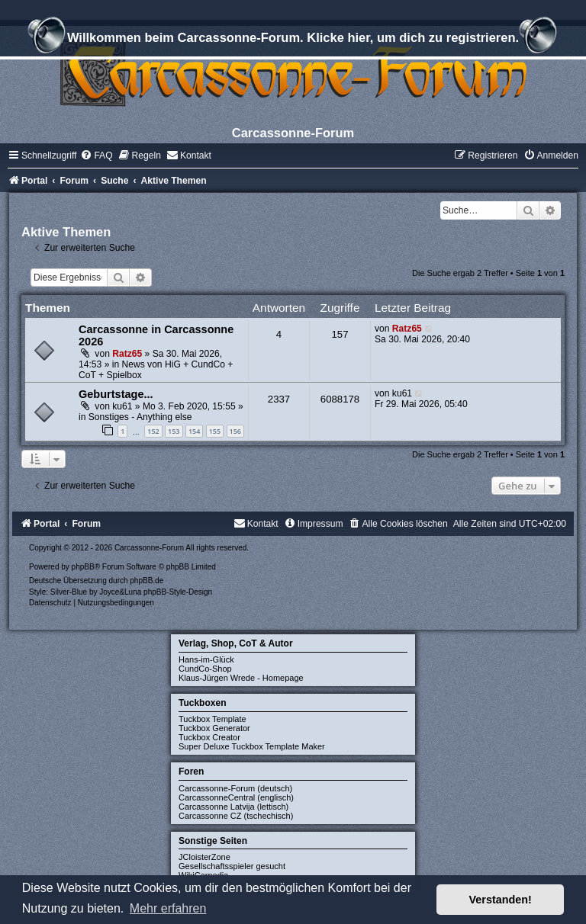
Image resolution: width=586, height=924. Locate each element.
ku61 (122, 406)
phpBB (83, 567)
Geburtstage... (116, 394)
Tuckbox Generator (214, 728)
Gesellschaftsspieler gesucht (232, 866)
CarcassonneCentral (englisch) (236, 797)
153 (174, 431)
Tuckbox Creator (209, 737)
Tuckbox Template (213, 719)
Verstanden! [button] (501, 900)
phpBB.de (146, 581)
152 (153, 431)
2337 (279, 399)
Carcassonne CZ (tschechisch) (236, 816)
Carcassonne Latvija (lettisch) (233, 807)
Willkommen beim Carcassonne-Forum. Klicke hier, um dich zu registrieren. (293, 40)
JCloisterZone (204, 857)
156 (235, 431)
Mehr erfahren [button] (168, 908)
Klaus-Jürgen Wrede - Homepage (241, 678)
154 (194, 431)
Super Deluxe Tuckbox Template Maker (252, 746)
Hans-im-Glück (206, 659)
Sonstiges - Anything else (140, 417)
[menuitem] (96, 156)
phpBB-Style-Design (178, 592)
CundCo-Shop (205, 669)
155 (215, 431)
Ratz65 (127, 354)
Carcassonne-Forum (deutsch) (235, 788)
